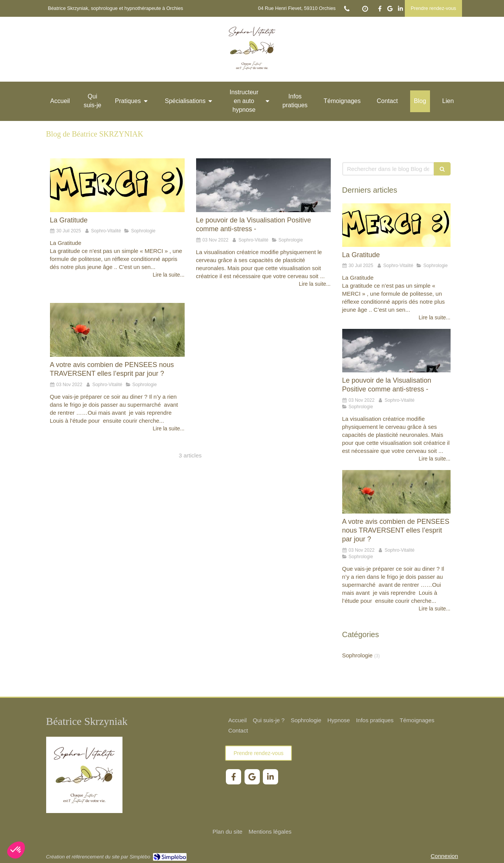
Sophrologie (357, 655)
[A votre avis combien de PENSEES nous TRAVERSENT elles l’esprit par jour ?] (117, 330)
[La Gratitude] (117, 185)
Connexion (444, 856)
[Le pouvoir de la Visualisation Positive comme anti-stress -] (263, 185)
